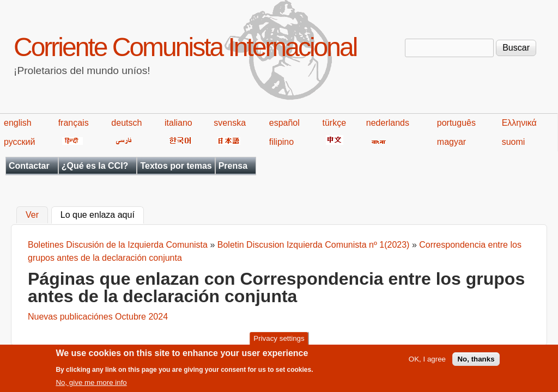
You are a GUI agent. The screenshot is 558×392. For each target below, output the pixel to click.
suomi (514, 142)
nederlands (388, 123)
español (284, 123)
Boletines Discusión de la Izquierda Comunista (119, 245)
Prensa (233, 166)
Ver (32, 215)
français (74, 123)
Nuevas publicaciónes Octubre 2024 (98, 317)
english (18, 123)
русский (19, 142)
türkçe (334, 123)
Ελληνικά (519, 123)
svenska (230, 123)
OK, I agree (427, 362)
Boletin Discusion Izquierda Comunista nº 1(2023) (314, 245)
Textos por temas (176, 166)
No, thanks (476, 362)
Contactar (29, 166)
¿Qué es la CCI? (95, 166)
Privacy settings (279, 342)
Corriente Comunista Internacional (185, 47)
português (456, 123)
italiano (178, 123)
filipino (281, 142)
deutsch (126, 123)
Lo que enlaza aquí (102, 214)
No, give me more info (91, 386)
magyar (451, 142)
